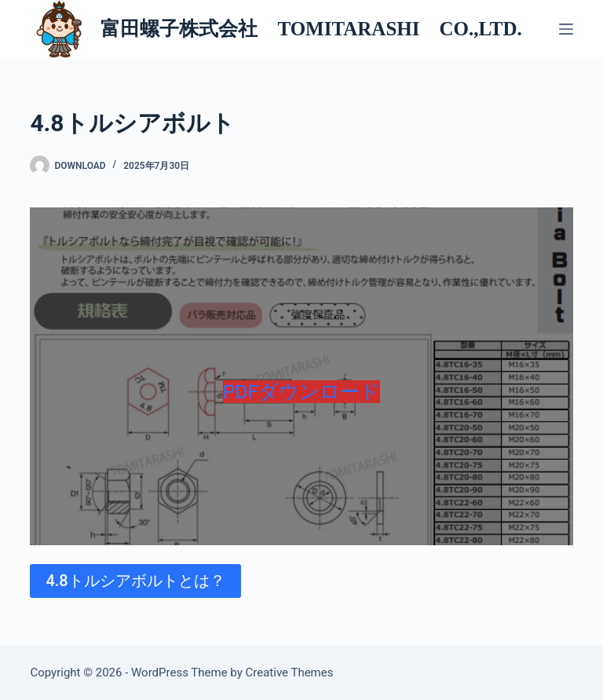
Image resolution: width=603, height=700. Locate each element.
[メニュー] (566, 29)
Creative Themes (290, 673)
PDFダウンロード (302, 392)
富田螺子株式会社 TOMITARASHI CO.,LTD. (311, 29)
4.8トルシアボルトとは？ (135, 581)
